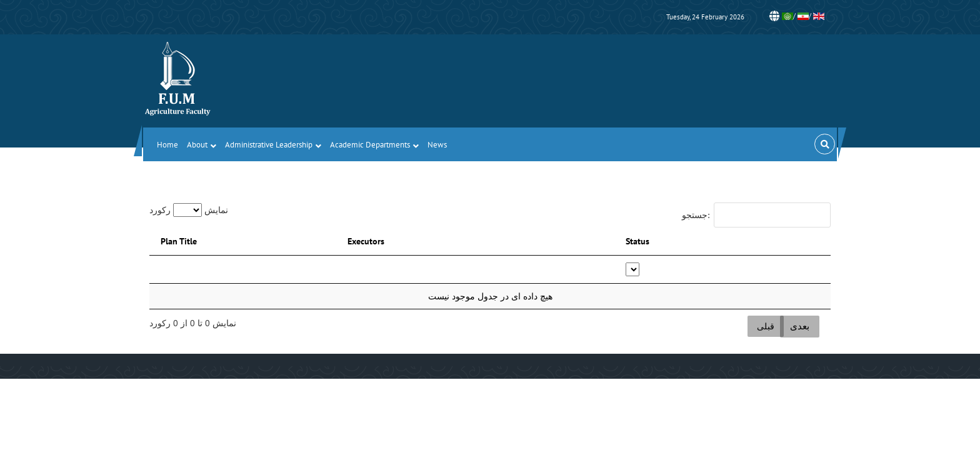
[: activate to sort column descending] (271, 270)
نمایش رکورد (189, 210)
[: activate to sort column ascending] (516, 270)
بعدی (800, 326)
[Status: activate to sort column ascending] (735, 270)
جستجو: (756, 215)
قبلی (766, 326)
